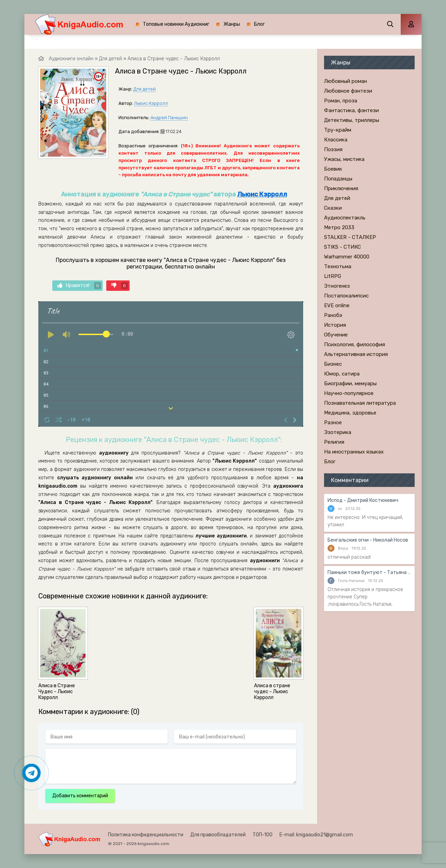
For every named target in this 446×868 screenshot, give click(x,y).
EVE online (337, 305)
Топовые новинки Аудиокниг (176, 24)
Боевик (333, 169)
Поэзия (333, 149)
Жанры (232, 24)
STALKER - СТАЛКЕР (350, 237)
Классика (336, 140)
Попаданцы (338, 179)
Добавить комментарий (80, 796)
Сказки (333, 208)
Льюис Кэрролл (151, 103)
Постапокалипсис (346, 296)
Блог (259, 24)
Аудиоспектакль (345, 218)
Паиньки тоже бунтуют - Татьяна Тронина (369, 572)
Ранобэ (333, 315)
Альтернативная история (356, 354)
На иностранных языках (354, 452)
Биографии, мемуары (350, 383)
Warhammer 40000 (347, 257)
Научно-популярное (349, 393)
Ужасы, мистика (344, 159)
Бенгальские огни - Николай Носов (368, 540)
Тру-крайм (338, 130)
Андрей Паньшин (169, 118)
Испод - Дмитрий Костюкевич (363, 500)
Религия (334, 442)
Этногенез (337, 286)
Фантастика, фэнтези (351, 110)
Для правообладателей (218, 835)
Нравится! (79, 286)
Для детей (145, 89)
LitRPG (333, 276)
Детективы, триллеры (352, 120)
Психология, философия (355, 344)
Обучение (336, 335)
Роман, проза (341, 101)
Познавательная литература (360, 403)
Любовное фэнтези (348, 91)
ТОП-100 (263, 835)
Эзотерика (338, 432)
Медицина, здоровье (350, 413)
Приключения (341, 188)
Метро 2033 (339, 227)
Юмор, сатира (342, 374)
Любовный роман (345, 81)
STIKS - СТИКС (343, 247)
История (335, 325)
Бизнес (333, 364)
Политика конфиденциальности (146, 835)
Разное (333, 423)
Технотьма (338, 266)
